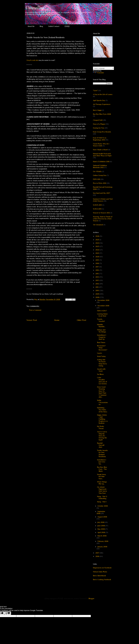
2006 (98, 556)
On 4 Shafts (97, 172)
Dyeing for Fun (99, 128)
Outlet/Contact (54, 26)
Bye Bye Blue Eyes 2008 (102, 114)
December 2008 (103, 300)
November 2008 (103, 306)
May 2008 (101, 529)
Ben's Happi (97, 110)
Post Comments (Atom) (61, 326)
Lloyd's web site (32, 60)
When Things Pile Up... (102, 483)
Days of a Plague (99, 124)
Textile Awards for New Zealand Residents (102, 454)
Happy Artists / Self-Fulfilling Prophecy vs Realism (102, 419)
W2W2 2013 (97, 209)
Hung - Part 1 (102, 502)
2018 (97, 263)
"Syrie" (95, 91)
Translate (98, 73)
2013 (97, 280)
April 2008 (101, 532)
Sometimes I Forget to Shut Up (102, 337)
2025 (98, 240)
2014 (97, 277)
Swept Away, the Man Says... (102, 476)
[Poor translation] (8, 613)
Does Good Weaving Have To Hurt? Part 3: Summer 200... (102, 392)
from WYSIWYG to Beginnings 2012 (100, 139)
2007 (98, 553)
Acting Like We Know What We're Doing (102, 363)
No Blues (100, 374)
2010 (97, 291)
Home (57, 320)
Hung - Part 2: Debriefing (102, 498)
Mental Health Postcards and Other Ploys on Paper (102, 155)
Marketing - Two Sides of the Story (102, 410)
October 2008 (103, 506)
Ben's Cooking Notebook (102, 580)
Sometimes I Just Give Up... (102, 462)
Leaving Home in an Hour (102, 315)
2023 (98, 246)
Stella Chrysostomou (102, 402)
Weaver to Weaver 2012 (101, 213)
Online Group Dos (100, 175)
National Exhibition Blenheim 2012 (100, 167)
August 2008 (102, 517)
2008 (98, 297)
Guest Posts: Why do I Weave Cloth (101, 145)
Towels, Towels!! (101, 320)
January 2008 (102, 547)
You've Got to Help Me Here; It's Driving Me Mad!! (102, 436)
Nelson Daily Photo (100, 572)
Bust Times (101, 343)
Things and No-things (102, 331)
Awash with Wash (101, 370)
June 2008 (101, 526)
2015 (97, 274)
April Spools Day (99, 100)
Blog (41, 26)
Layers (100, 353)
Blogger (91, 599)
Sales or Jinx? (102, 311)
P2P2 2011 (97, 179)
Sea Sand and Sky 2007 (102, 193)
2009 (98, 294)
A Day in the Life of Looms (103, 94)
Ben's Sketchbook (99, 576)
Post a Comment (35, 310)
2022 (98, 250)
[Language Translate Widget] (103, 68)
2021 (97, 253)
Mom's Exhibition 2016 (101, 162)
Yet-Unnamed (98, 225)
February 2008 (103, 541)
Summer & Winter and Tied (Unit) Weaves (103, 200)
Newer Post (32, 320)
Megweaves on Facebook (102, 568)
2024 (98, 243)
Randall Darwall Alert (101, 445)
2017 (97, 267)
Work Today (101, 356)
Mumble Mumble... (101, 326)
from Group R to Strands (102, 132)
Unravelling (34, 8)
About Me (31, 26)
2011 (97, 287)
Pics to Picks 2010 (100, 183)
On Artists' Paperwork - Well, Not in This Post (102, 490)
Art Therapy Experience (102, 104)
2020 (98, 257)
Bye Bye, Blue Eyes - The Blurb (102, 469)
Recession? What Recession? (102, 348)
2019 (97, 260)
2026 (98, 236)
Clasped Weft (98, 120)
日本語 (67, 26)
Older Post (82, 320)
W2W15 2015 (97, 205)
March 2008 (102, 536)
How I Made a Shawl (100, 150)
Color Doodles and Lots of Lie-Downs (102, 381)
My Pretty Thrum (101, 427)
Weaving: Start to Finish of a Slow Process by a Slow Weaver (103, 219)
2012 (97, 284)
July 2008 (101, 522)
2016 (97, 270)
